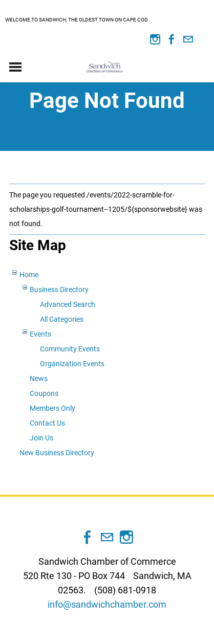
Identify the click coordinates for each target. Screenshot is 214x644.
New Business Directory (57, 453)
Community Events (70, 349)
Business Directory (59, 290)
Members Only (52, 408)
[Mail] (188, 39)
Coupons (44, 393)
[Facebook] (172, 39)
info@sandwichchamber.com (107, 604)
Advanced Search (68, 304)
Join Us (41, 438)
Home (29, 275)
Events (40, 334)
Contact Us (47, 423)
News (39, 379)
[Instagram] (155, 39)
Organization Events (72, 364)
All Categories (62, 319)
